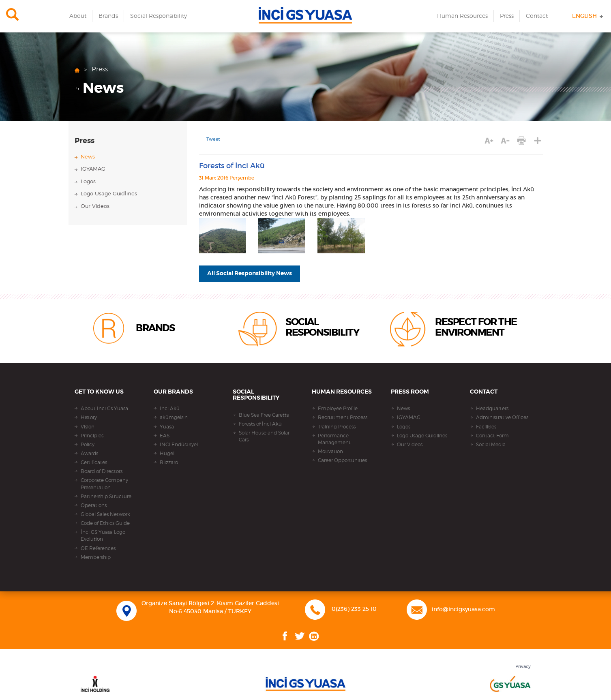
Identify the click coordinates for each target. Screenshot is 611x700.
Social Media (491, 445)
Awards (89, 454)
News (103, 88)
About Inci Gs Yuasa (104, 409)
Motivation (330, 452)
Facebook (285, 636)
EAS (165, 436)
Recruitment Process (343, 417)
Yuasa (167, 427)
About (78, 16)
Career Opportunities (342, 460)
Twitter (300, 636)
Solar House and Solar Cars (264, 436)
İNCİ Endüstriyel (179, 445)
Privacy (523, 667)
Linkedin (314, 636)
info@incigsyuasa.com (463, 610)
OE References (98, 548)
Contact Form (492, 436)
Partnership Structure (106, 497)
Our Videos (95, 207)
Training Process (337, 427)
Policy (88, 445)
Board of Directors (102, 471)
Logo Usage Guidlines (109, 194)
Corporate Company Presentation (104, 484)
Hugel (167, 454)
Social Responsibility (159, 16)
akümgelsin (174, 417)
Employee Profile (338, 409)
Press (507, 16)
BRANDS (155, 328)
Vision (88, 427)
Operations (94, 505)
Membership (96, 557)
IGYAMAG (93, 169)
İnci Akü (170, 409)
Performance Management (334, 439)
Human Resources (462, 16)
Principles (92, 436)
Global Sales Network (105, 514)
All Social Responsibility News (250, 274)
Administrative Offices (502, 417)
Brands (108, 16)
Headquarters (492, 409)
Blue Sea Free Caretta (264, 415)
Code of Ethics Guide (105, 523)
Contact (537, 16)
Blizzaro (169, 462)
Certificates (94, 462)
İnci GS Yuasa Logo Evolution (103, 536)
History (89, 417)
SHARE (537, 141)
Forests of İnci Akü (260, 424)
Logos (88, 182)
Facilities (486, 427)
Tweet (213, 140)
